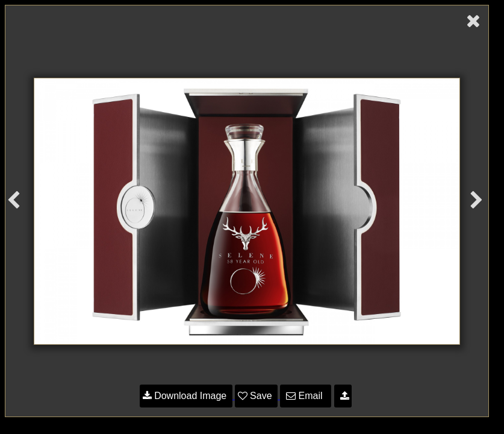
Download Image (186, 396)
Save (256, 396)
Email (306, 396)
